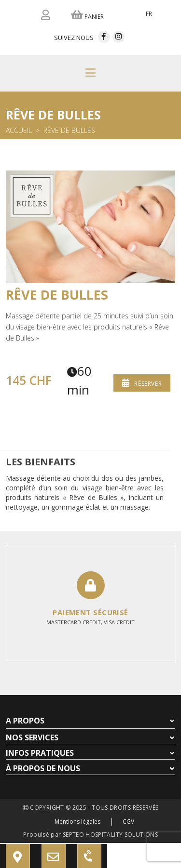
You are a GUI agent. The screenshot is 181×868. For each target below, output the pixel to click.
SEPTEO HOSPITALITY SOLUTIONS (110, 835)
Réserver (142, 383)
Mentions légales (77, 822)
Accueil (19, 130)
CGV (128, 822)
